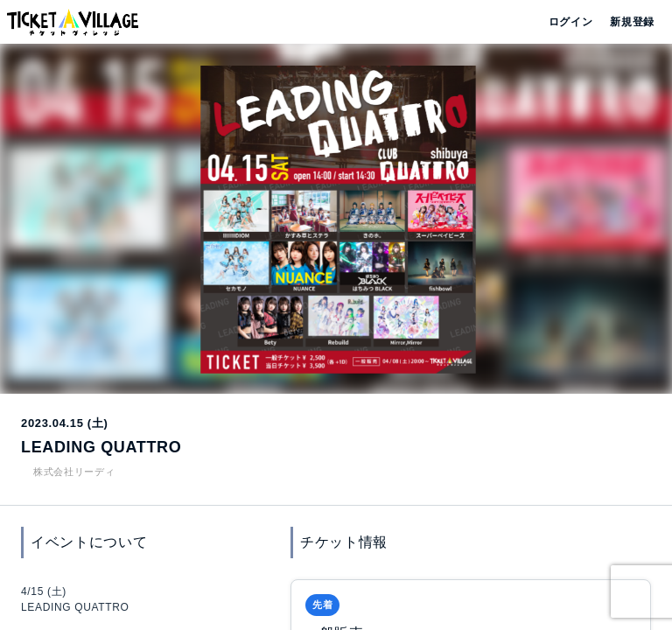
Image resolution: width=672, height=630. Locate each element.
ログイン (569, 22)
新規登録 (625, 22)
